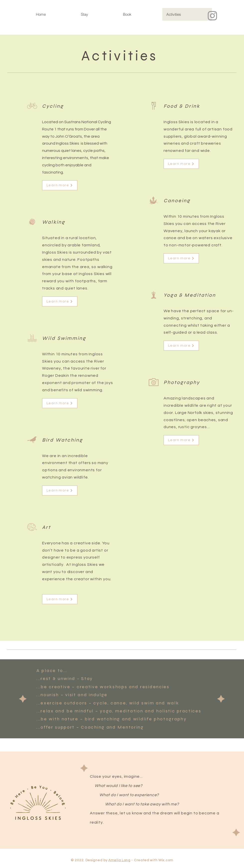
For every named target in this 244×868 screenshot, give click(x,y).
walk (173, 703)
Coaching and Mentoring (112, 727)
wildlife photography (160, 719)
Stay (87, 678)
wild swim (142, 703)
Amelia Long (119, 860)
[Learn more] (60, 185)
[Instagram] (212, 16)
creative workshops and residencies (123, 687)
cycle (100, 703)
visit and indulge (86, 695)
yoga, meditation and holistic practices (151, 711)
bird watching (102, 719)
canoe (118, 703)
